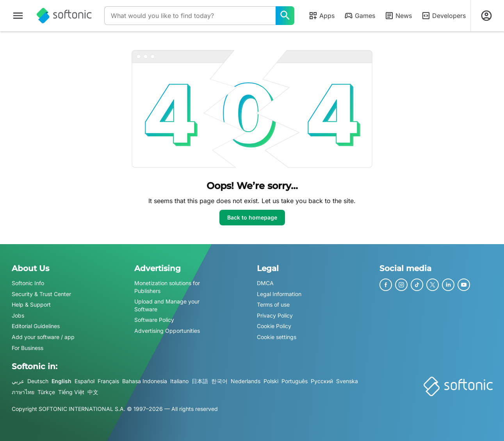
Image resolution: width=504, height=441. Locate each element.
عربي (18, 381)
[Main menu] (18, 16)
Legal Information (279, 294)
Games (360, 16)
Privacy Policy (275, 315)
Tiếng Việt (71, 392)
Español (85, 381)
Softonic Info (28, 283)
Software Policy (154, 320)
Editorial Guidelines (36, 326)
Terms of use (273, 304)
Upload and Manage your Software (167, 305)
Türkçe (46, 392)
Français (108, 381)
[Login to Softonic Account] (486, 16)
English (61, 381)
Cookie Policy (274, 326)
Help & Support (31, 304)
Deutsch (38, 381)
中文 (93, 392)
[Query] (190, 16)
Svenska (347, 381)
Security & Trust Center (41, 294)
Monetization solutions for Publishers (167, 287)
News (398, 16)
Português (295, 381)
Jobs (18, 315)
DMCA (265, 283)
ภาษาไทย (23, 392)
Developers (443, 16)
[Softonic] (64, 16)
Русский (322, 381)
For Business (28, 348)
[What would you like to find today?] (285, 16)
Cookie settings (277, 337)
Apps (321, 16)
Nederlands (246, 381)
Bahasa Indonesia (145, 381)
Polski (271, 381)
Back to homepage (252, 217)
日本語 (200, 381)
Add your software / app (43, 337)
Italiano (179, 381)
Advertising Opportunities (167, 331)
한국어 (219, 381)
